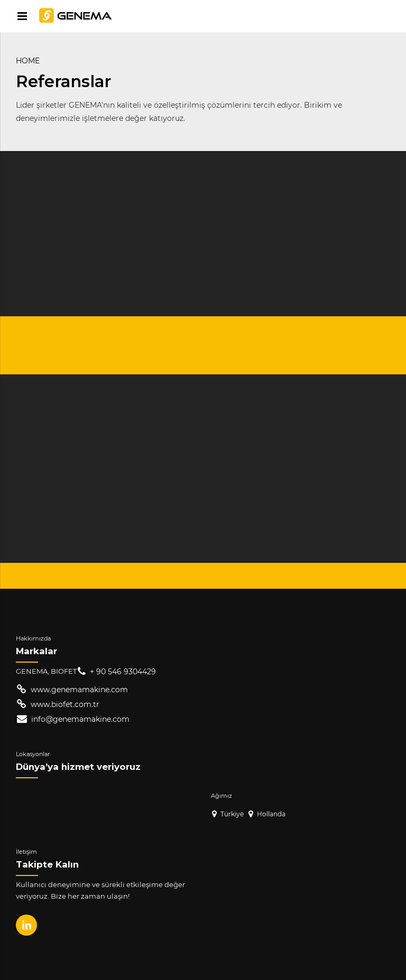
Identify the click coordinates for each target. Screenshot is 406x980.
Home (28, 61)
